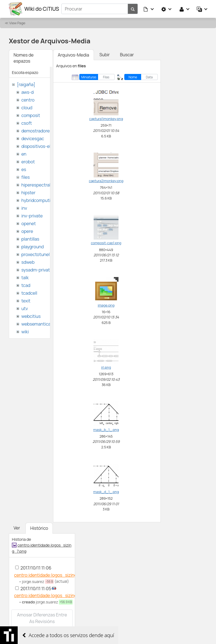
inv (24, 208)
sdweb (28, 262)
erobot (28, 162)
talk (25, 278)
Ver (17, 528)
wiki (25, 332)
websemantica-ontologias (47, 324)
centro (28, 100)
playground (32, 247)
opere (27, 231)
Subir (105, 55)
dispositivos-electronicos (47, 146)
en (24, 154)
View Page (17, 23)
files (25, 177)
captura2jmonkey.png (106, 181)
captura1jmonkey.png (106, 119)
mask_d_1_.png (106, 492)
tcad (26, 285)
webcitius (31, 316)
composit (31, 115)
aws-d (27, 92)
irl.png (106, 367)
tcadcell (29, 293)
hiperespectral (36, 185)
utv (25, 308)
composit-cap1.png (106, 243)
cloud (27, 108)
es (24, 169)
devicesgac (33, 139)
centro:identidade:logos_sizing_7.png (52, 575)
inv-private (32, 216)
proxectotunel (35, 254)
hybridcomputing (38, 200)
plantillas (30, 239)
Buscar (127, 55)
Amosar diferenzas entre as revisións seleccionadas (42, 621)
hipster (28, 193)
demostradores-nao (41, 131)
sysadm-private (37, 270)
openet (28, 223)
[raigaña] (26, 84)
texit (26, 301)
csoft (27, 123)
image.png (106, 305)
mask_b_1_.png (106, 430)
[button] (149, 9)
